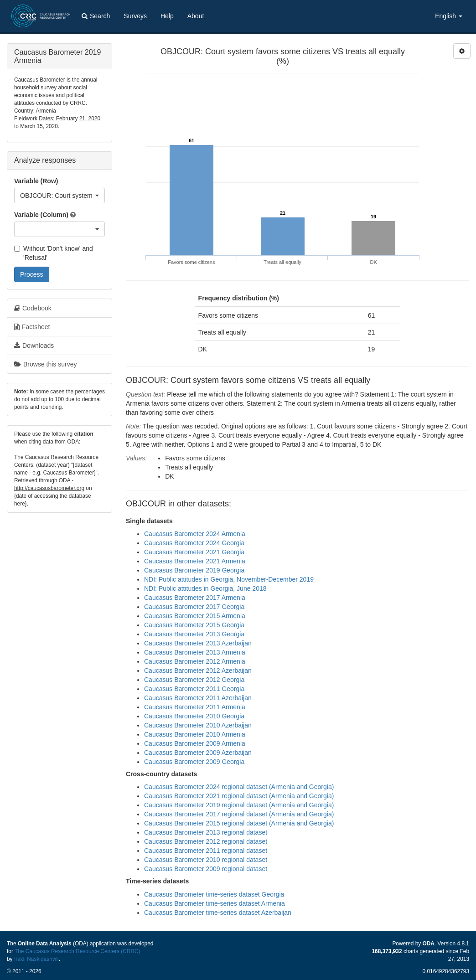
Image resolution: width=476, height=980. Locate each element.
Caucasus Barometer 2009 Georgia (194, 762)
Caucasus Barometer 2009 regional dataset (206, 869)
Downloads (34, 346)
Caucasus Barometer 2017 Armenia (195, 598)
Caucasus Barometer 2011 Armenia (195, 707)
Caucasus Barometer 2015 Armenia (195, 616)
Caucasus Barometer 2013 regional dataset (206, 832)
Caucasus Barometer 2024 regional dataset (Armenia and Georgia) (239, 787)
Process (32, 274)
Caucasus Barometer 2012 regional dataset (206, 841)
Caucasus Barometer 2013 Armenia (195, 652)
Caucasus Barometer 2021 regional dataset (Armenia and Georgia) (239, 796)
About (196, 16)
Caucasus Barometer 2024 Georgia (194, 543)
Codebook (33, 308)
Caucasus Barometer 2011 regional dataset (206, 851)
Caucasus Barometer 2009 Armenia (195, 743)
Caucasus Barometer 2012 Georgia (194, 680)
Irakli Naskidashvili (36, 959)
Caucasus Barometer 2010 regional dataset (206, 860)
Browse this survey (45, 364)
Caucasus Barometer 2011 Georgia (194, 689)
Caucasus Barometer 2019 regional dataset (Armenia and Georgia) (239, 805)
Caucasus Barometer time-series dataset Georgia (214, 894)
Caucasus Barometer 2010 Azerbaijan (198, 725)
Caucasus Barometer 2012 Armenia (195, 661)
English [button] (449, 16)
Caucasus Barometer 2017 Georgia (194, 607)
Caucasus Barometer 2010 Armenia (195, 734)
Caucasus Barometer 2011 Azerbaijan (198, 698)
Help (167, 16)
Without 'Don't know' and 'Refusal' (54, 253)
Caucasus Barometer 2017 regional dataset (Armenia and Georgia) (239, 814)
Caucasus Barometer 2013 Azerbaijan (198, 643)
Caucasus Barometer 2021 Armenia (195, 561)
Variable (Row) (36, 181)
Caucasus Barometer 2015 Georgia (194, 625)
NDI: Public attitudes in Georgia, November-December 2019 (229, 579)
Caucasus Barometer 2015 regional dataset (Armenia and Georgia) (239, 823)
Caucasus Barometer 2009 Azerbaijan (198, 753)
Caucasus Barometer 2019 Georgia (194, 570)
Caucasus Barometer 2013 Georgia (194, 634)
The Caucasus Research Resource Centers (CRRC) (78, 951)
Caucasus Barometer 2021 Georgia (194, 552)
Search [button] (96, 16)
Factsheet (32, 327)
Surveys (135, 16)
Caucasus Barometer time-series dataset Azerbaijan (218, 913)
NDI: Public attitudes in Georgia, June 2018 (205, 588)
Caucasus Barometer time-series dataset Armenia (215, 903)
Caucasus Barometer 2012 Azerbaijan (198, 671)
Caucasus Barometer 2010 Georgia (194, 716)
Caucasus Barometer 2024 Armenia (195, 534)
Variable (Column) (41, 215)
